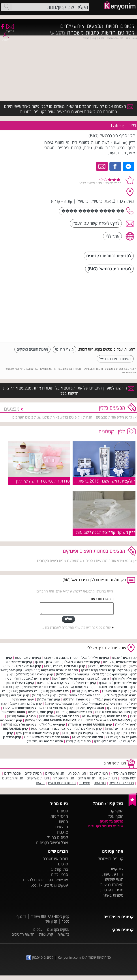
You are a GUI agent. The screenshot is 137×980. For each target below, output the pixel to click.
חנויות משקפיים (38, 778)
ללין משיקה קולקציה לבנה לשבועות (105, 532)
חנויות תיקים (86, 778)
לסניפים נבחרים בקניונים (109, 256)
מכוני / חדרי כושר (122, 783)
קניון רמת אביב (68, 658)
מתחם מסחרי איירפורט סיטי (52, 737)
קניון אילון (52, 662)
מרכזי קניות (59, 816)
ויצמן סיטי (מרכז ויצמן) (108, 704)
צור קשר (117, 869)
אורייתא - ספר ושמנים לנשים (46, 880)
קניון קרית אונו (60, 683)
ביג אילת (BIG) (90, 691)
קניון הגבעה (71, 704)
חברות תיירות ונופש (62, 783)
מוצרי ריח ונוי (64, 349)
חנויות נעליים (55, 773)
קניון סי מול (120, 691)
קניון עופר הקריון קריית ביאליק (118, 670)
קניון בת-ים (49, 695)
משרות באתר (113, 895)
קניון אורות (82, 687)
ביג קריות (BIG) (59, 691)
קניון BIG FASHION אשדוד (95, 724)
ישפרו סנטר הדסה (23, 699)
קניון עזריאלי (101, 658)
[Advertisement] (102, 308)
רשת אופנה (129, 778)
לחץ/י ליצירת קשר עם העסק (96, 223)
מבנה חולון (109, 741)
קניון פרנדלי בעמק (116, 699)
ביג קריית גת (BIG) (81, 712)
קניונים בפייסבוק (111, 859)
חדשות (108, 33)
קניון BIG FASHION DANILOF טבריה (59, 720)
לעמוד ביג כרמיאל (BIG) (109, 269)
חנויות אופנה (108, 778)
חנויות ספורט (77, 773)
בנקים (40, 783)
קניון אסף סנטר (27, 708)
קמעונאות (46, 934)
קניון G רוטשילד (24, 683)
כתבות (92, 33)
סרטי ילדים (60, 874)
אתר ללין (112, 236)
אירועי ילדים (72, 26)
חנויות (112, 26)
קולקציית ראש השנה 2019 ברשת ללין (103, 481)
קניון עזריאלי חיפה (73, 678)
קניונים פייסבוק (40, 957)
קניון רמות (47, 712)
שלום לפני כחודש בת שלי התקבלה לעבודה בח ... (76, 627)
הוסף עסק (115, 816)
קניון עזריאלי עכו (91, 729)
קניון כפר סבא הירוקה (58, 729)
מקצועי (57, 33)
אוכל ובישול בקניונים (52, 843)
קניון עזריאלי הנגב (41, 674)
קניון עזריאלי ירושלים (87, 662)
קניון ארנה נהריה (126, 729)
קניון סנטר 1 (83, 699)
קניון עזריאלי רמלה (24, 724)
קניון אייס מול (56, 724)
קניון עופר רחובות (78, 674)
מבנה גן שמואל (26, 716)
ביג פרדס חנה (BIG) (67, 716)
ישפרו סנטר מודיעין (44, 687)
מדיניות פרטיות (112, 890)
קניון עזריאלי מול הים (19, 662)
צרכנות (62, 832)
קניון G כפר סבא (63, 708)
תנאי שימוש (114, 879)
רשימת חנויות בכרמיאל (115, 359)
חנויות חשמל (99, 773)
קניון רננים (130, 658)
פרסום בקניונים (112, 821)
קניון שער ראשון (19, 695)
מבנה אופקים (96, 708)
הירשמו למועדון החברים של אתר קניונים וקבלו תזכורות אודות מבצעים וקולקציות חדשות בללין (69, 391)
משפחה (75, 33)
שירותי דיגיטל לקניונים (106, 826)
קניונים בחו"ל (57, 837)
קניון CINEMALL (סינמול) (69, 666)
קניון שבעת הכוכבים (113, 666)
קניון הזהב (16, 670)
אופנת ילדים (13, 773)
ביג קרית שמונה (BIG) (113, 716)
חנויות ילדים (33, 773)
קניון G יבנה (112, 733)
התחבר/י (6, 38)
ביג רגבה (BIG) (28, 691)
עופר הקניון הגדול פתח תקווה (59, 670)
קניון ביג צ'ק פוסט (82, 733)
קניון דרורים (41, 678)
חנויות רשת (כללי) (124, 773)
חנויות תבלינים (13, 778)
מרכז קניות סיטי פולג (114, 687)
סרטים (63, 864)
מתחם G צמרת (16, 712)
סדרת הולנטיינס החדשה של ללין (43, 481)
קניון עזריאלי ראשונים (45, 733)
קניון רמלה (53, 699)
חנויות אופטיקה (63, 778)
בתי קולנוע (60, 869)
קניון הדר (90, 683)
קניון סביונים (11, 687)
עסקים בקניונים (58, 929)
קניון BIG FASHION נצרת (121, 712)
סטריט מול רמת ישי (51, 741)
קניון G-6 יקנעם (31, 666)
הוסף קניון (115, 811)
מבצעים (95, 26)
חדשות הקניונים (23, 934)
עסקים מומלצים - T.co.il (48, 885)
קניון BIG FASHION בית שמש (118, 720)
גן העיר (104, 678)
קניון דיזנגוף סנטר (116, 674)
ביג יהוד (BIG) (82, 741)
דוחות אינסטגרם (55, 859)
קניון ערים (35, 658)
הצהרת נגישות (112, 885)
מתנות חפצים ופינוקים (32, 349)
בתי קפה (100, 783)
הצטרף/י (10, 30)
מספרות (85, 783)
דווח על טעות (113, 874)
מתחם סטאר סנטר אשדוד (85, 695)
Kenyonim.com (69, 957)
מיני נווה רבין (95, 737)
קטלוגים (126, 33)
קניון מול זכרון (33, 704)
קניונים (127, 26)
